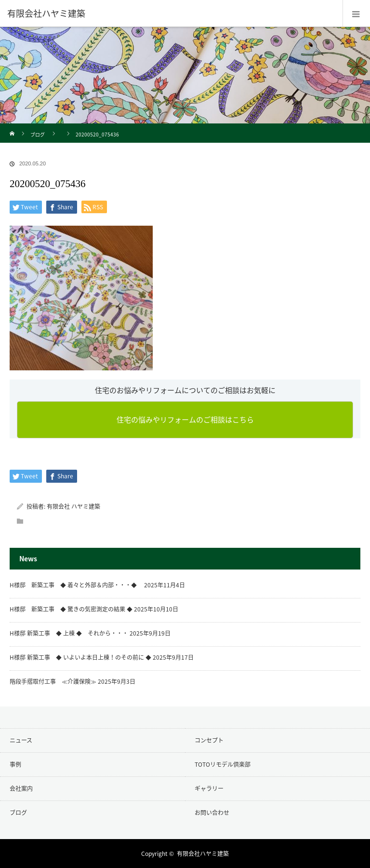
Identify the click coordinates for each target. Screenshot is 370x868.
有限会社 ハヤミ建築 (73, 506)
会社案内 (21, 788)
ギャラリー (209, 788)
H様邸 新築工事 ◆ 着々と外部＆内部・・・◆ (76, 585)
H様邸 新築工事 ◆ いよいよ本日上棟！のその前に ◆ (80, 657)
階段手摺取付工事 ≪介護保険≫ (53, 681)
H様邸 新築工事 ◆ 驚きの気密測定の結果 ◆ (71, 609)
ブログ (38, 134)
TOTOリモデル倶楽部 (223, 764)
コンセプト (209, 740)
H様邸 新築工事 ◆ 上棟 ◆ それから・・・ (69, 633)
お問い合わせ (212, 813)
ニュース (21, 740)
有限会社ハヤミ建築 (203, 854)
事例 (15, 764)
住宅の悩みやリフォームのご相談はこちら (185, 420)
